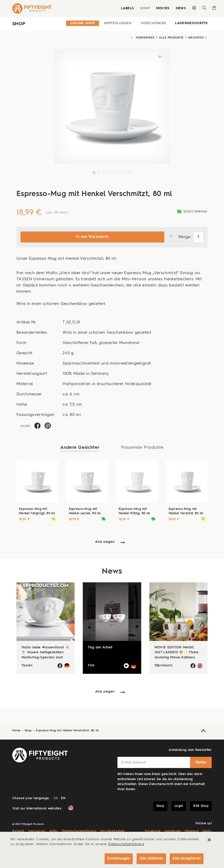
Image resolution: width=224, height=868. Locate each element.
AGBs (53, 831)
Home (17, 730)
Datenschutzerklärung (79, 831)
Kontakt (18, 831)
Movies (163, 8)
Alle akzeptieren (186, 858)
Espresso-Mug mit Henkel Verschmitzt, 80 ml (67, 730)
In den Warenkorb (92, 237)
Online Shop (83, 23)
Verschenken (153, 23)
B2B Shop (201, 806)
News (181, 8)
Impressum (37, 831)
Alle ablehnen (151, 858)
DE (56, 798)
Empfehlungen (118, 23)
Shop (145, 8)
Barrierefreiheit (112, 831)
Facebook (153, 831)
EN (63, 798)
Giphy (207, 831)
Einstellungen (118, 858)
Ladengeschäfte (191, 23)
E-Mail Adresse (134, 762)
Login (179, 806)
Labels (127, 8)
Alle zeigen (105, 541)
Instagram (173, 831)
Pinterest (192, 831)
